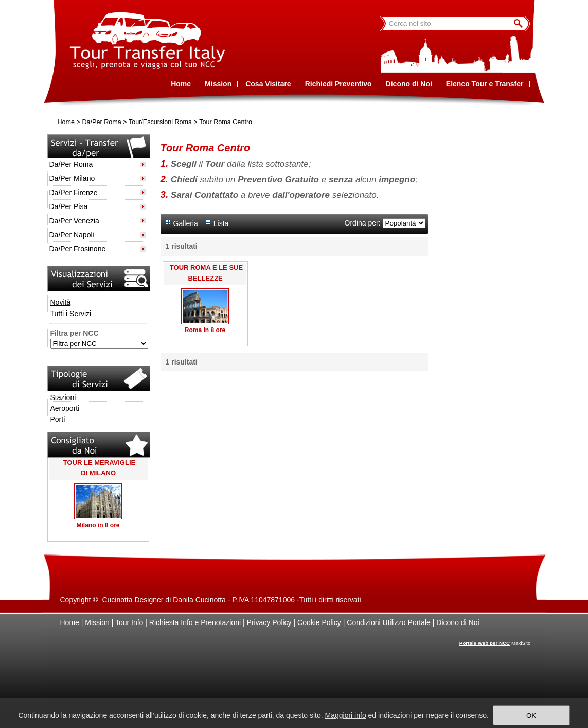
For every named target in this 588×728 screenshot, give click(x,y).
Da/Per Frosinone (78, 249)
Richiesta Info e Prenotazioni (195, 622)
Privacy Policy (269, 622)
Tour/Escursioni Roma (160, 122)
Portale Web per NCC (485, 643)
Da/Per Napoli (72, 235)
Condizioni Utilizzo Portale (389, 622)
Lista (221, 223)
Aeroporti (65, 408)
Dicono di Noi (458, 622)
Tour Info (129, 622)
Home (66, 122)
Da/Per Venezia (74, 221)
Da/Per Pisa (69, 206)
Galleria (186, 223)
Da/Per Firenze (74, 193)
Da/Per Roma (101, 122)
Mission (97, 622)
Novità (61, 302)
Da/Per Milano (72, 178)
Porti (58, 419)
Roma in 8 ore (205, 330)
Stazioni (63, 397)
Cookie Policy (319, 622)
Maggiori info (346, 715)
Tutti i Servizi (71, 314)
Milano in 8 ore (98, 525)
